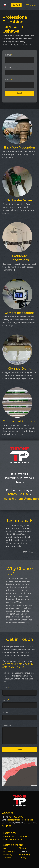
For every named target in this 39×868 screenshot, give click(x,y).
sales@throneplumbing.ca (21, 820)
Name (9, 55)
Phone (8, 67)
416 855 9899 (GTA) (12, 664)
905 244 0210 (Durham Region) (18, 666)
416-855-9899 (16, 817)
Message (7, 725)
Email (9, 80)
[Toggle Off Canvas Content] (31, 5)
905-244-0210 (18, 494)
